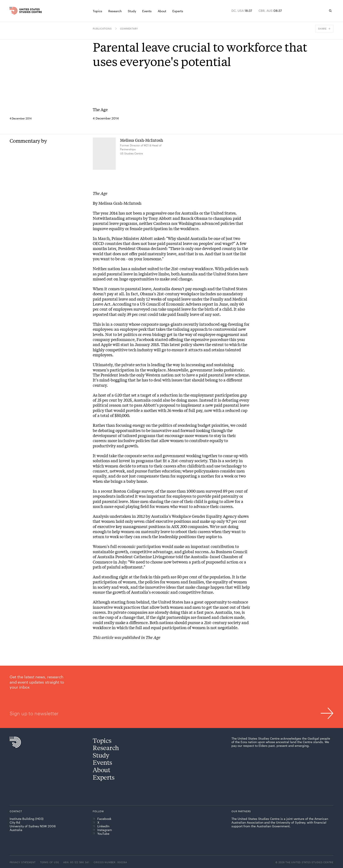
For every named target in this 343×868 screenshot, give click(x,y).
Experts (104, 777)
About (101, 770)
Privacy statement (23, 862)
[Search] (330, 11)
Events (102, 762)
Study (101, 755)
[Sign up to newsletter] (171, 697)
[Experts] (178, 11)
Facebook (102, 819)
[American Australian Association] (244, 836)
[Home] (19, 11)
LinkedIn (101, 826)
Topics (102, 740)
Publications (102, 29)
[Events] (147, 11)
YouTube (101, 834)
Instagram (102, 830)
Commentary (129, 29)
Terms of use (49, 862)
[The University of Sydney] (276, 837)
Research (106, 748)
